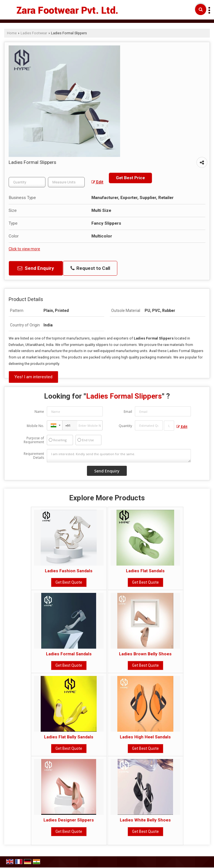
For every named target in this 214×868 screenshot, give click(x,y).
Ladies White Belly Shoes (145, 820)
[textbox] (66, 182)
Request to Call (90, 268)
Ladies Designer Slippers (69, 820)
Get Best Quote (69, 582)
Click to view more (24, 249)
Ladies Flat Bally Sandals (69, 737)
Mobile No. (35, 426)
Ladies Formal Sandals (69, 654)
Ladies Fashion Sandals (69, 571)
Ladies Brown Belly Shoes (145, 654)
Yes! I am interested (33, 377)
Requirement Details (34, 456)
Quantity (125, 426)
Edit (97, 182)
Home (12, 33)
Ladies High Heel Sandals (145, 737)
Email (128, 412)
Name (39, 412)
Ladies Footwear (34, 33)
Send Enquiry (36, 268)
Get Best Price (130, 178)
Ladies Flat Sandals (145, 571)
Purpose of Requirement (34, 440)
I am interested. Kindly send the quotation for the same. (119, 456)
